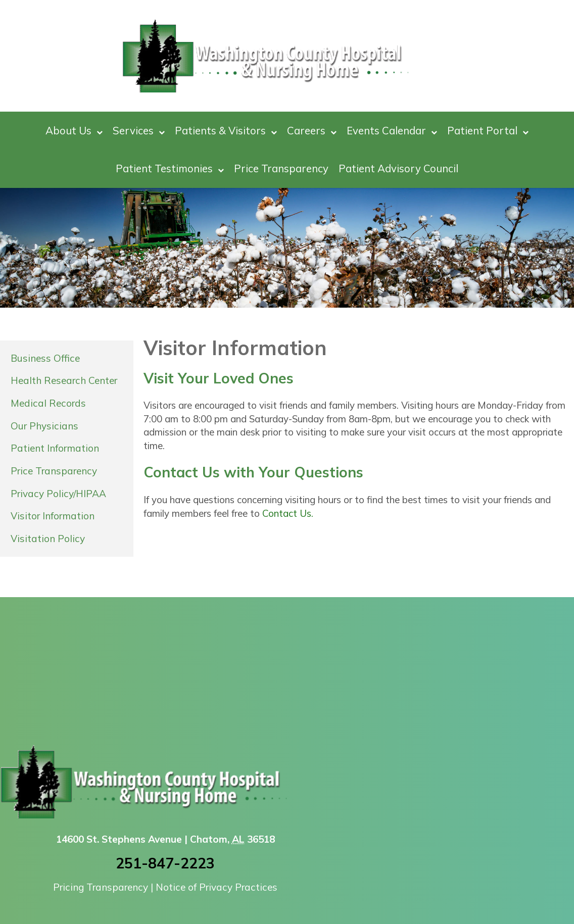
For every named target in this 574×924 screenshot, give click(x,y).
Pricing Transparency (101, 887)
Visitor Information (53, 516)
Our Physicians (44, 426)
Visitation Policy (48, 539)
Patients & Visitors (226, 131)
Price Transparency (281, 168)
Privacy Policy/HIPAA (58, 494)
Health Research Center (64, 380)
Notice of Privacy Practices (217, 887)
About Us (74, 131)
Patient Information (55, 448)
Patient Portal (488, 131)
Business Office (45, 358)
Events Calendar (392, 131)
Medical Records (48, 403)
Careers (312, 131)
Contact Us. (288, 513)
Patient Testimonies (170, 168)
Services (139, 131)
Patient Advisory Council (398, 168)
